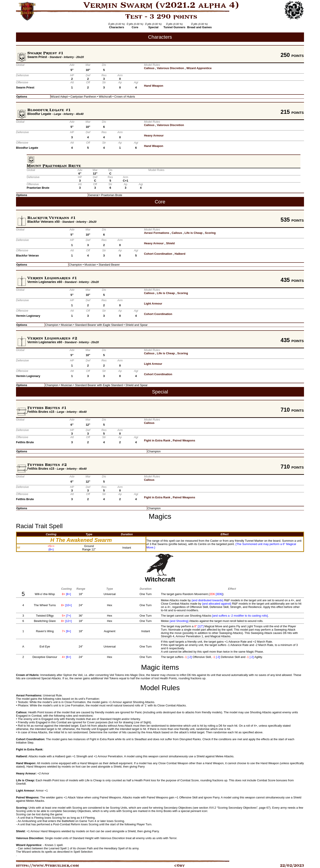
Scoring (210, 233)
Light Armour (153, 304)
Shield (170, 243)
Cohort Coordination (158, 254)
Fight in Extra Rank (157, 440)
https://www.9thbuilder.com (47, 866)
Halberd (180, 254)
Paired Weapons (184, 440)
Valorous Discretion (170, 68)
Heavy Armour (154, 135)
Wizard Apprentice (199, 68)
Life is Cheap (193, 233)
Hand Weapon (154, 86)
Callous (149, 68)
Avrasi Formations (157, 233)
